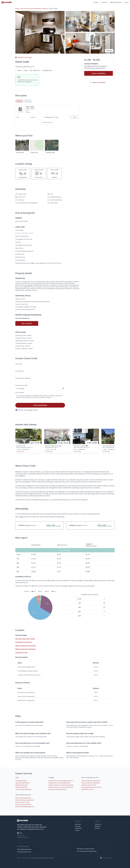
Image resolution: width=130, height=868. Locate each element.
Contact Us (98, 824)
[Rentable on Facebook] (19, 834)
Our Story (78, 824)
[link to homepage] (45, 820)
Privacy (52, 858)
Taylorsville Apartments (22, 783)
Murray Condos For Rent (89, 785)
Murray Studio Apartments (23, 798)
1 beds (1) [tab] (19, 101)
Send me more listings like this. (28, 410)
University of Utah (21, 652)
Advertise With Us (116, 2)
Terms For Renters (43, 858)
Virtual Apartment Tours (24, 852)
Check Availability (40, 405)
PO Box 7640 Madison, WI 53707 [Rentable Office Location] (23, 837)
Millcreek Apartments (22, 785)
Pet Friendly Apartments (24, 849)
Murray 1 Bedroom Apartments (91, 781)
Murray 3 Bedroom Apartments (25, 800)
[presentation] (112, 442)
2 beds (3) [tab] (28, 101)
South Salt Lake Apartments (23, 789)
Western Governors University (25, 646)
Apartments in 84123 (88, 789)
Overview (78, 826)
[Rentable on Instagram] (21, 834)
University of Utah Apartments (57, 789)
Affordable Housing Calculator (86, 849)
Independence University (24, 642)
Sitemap (97, 828)
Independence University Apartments (59, 783)
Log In (127, 2)
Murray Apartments (21, 781)
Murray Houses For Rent (22, 802)
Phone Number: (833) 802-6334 (95, 68)
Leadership (78, 828)
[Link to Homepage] (7, 2)
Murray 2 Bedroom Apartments (91, 783)
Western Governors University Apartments (61, 785)
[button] (40, 32)
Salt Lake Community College (25, 639)
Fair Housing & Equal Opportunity (87, 851)
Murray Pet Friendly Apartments (25, 807)
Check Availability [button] (99, 73)
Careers (96, 2)
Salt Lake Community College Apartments (61, 781)
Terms (35, 858)
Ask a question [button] (27, 323)
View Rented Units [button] (47, 122)
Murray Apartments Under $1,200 (91, 787)
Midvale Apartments (21, 787)
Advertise (98, 826)
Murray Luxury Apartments (23, 804)
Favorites (104, 2)
